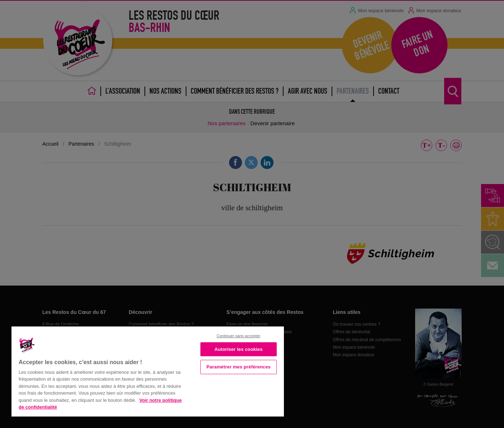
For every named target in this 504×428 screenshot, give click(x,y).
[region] (148, 371)
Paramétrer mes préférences (239, 367)
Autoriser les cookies (238, 349)
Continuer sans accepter (238, 336)
